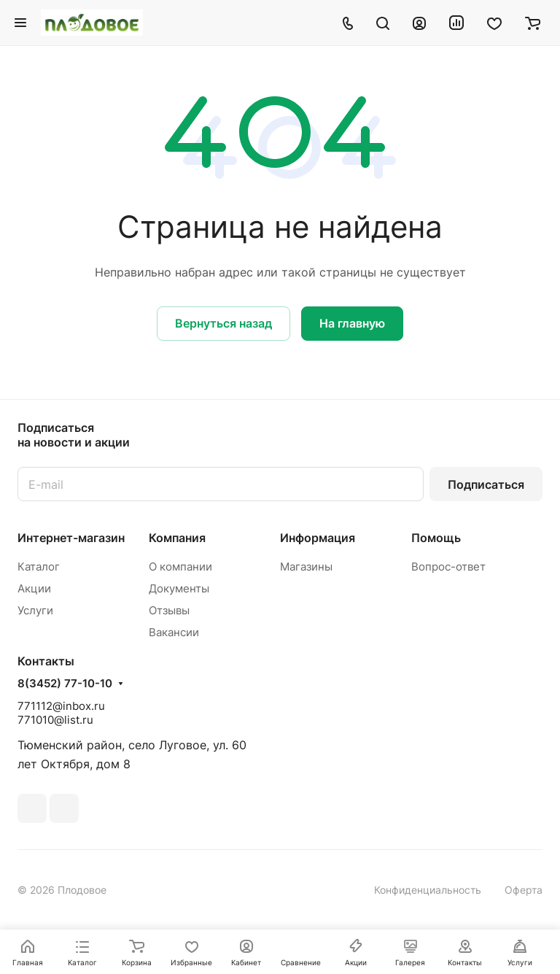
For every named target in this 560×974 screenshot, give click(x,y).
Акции (34, 588)
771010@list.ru (55, 720)
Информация (318, 538)
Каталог (39, 567)
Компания (177, 538)
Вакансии (174, 632)
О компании (180, 567)
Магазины (306, 567)
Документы (179, 588)
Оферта (524, 890)
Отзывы (169, 610)
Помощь (436, 538)
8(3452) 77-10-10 (65, 684)
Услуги (35, 610)
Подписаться (486, 484)
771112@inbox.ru (61, 706)
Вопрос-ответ (448, 567)
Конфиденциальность (428, 890)
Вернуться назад (223, 323)
